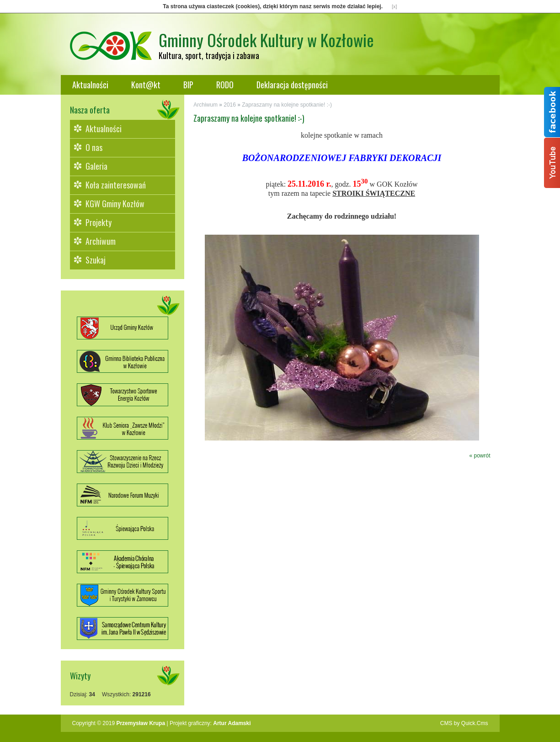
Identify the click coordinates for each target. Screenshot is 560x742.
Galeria (96, 166)
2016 (230, 105)
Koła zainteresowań (116, 185)
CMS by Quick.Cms (464, 723)
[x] (395, 6)
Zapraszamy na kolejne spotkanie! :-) (287, 105)
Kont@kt (146, 85)
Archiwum (101, 241)
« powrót (480, 456)
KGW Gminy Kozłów (115, 204)
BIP (188, 85)
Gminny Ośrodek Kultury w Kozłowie (266, 40)
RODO (225, 85)
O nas (94, 147)
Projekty (99, 222)
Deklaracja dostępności (292, 85)
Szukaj (96, 260)
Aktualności (90, 85)
